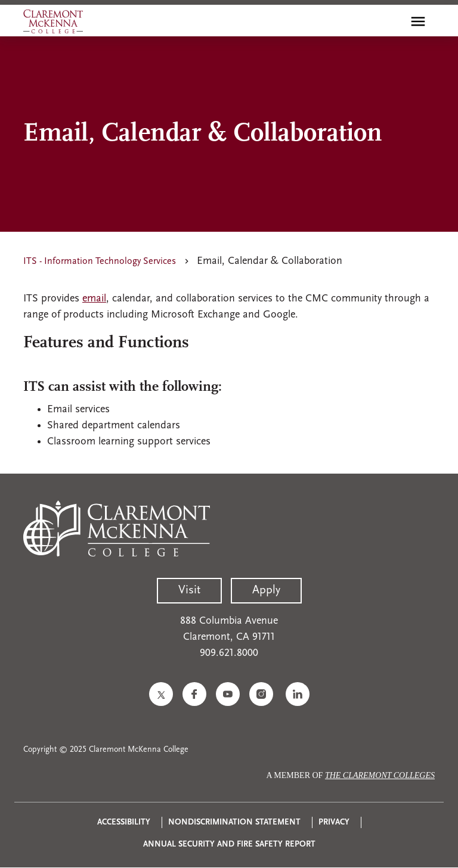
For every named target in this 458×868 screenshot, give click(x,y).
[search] (392, 21)
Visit (189, 590)
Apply (266, 590)
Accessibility (124, 822)
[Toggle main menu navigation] (418, 21)
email (94, 299)
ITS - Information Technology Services (100, 262)
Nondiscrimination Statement (234, 822)
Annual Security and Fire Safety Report (229, 844)
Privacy (334, 822)
